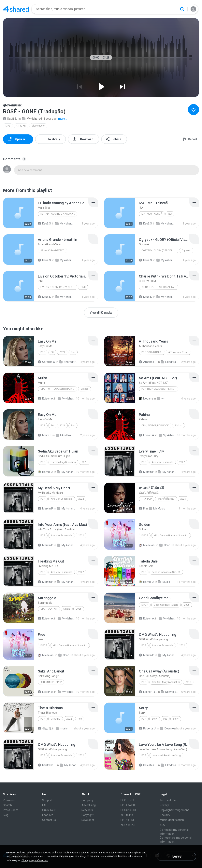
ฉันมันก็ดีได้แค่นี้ (166, 499)
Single (67, 609)
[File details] (19, 213)
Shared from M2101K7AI (68, 362)
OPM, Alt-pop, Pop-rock (155, 426)
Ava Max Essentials (163, 462)
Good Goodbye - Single (166, 605)
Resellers (87, 810)
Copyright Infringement (174, 810)
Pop (43, 352)
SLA (162, 825)
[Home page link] (16, 9)
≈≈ (161, 399)
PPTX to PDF (128, 805)
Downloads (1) (169, 728)
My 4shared (32, 119)
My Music (157, 509)
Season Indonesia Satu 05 (166, 572)
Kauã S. (10, 119)
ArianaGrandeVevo (52, 251)
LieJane (146, 399)
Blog (6, 815)
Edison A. (46, 399)
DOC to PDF (128, 800)
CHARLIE (56, 719)
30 (52, 352)
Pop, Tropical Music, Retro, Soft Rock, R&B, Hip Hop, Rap (160, 389)
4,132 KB (21, 126)
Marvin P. (147, 472)
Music (164, 582)
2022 (182, 462)
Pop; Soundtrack (152, 352)
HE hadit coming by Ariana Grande (59, 214)
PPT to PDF (128, 820)
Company (87, 800)
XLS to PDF (127, 815)
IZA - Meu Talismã (152, 214)
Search (7, 805)
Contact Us (49, 820)
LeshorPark (148, 692)
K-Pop (145, 536)
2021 (62, 352)
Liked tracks (170, 362)
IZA (170, 214)
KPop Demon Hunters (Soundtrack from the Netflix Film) (172, 536)
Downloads (170, 692)
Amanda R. (148, 362)
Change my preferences (35, 861)
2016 (188, 682)
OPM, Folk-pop (49, 609)
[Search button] (182, 9)
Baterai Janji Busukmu (63, 462)
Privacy (164, 805)
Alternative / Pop (51, 682)
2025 (84, 462)
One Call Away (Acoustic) (166, 682)
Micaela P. (147, 545)
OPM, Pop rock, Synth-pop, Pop (59, 389)
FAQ (45, 805)
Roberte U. (148, 728)
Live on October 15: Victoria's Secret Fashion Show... (59, 287)
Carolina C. (47, 362)
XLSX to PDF (128, 825)
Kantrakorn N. (47, 765)
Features (48, 815)
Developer (88, 820)
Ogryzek (186, 251)
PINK (83, 287)
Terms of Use (168, 800)
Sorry (155, 719)
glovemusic (38, 126)
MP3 (8, 126)
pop (144, 719)
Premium (9, 800)
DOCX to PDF (129, 810)
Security (165, 815)
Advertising (89, 805)
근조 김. (45, 728)
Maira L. (45, 435)
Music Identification (172, 820)
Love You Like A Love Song (166, 755)
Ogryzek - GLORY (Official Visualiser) (160, 251)
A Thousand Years (178, 352)
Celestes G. (148, 765)
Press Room (11, 810)
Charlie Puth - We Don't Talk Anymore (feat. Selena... (160, 287)
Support (47, 800)
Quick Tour (49, 810)
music (62, 728)
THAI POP (147, 499)
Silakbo (85, 389)
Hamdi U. (46, 472)
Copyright (87, 815)
